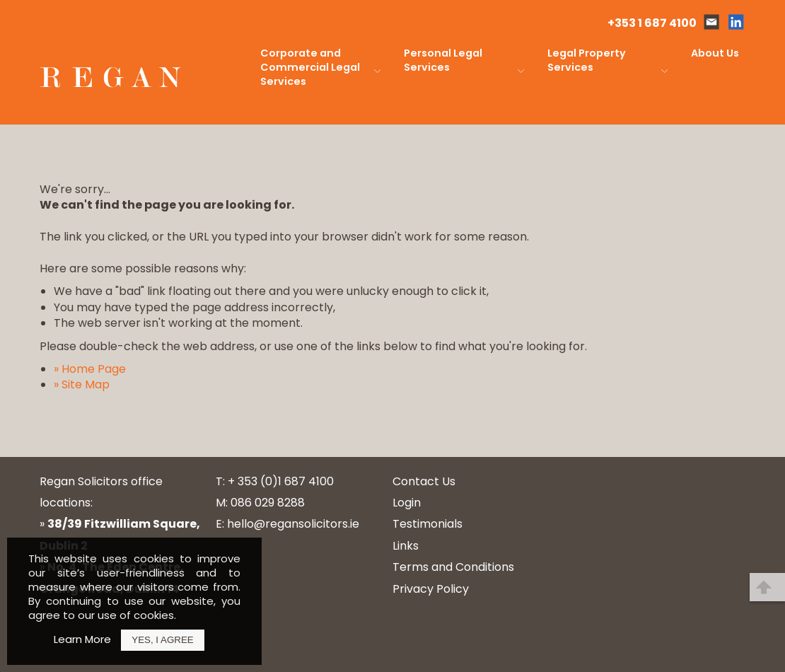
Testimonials (428, 524)
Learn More (82, 639)
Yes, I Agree (162, 640)
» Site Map (82, 384)
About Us (715, 53)
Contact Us (424, 481)
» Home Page (90, 369)
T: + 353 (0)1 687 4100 (275, 481)
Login (407, 503)
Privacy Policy (431, 589)
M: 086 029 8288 (260, 503)
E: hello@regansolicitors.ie (287, 524)
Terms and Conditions (453, 567)
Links (406, 546)
